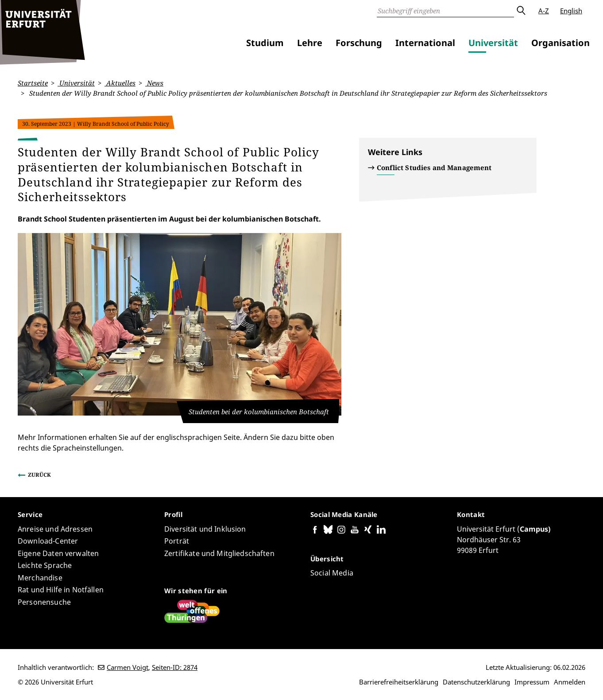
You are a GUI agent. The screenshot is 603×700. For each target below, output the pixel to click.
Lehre (310, 43)
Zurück (39, 475)
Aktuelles (120, 83)
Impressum (532, 682)
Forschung (359, 43)
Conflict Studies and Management (434, 167)
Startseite (33, 83)
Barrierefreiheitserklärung (399, 682)
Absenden (521, 11)
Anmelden (570, 682)
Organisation (560, 43)
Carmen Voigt (128, 667)
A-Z (544, 11)
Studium (265, 43)
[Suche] (445, 11)
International (425, 43)
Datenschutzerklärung (476, 682)
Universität (493, 43)
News (154, 83)
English (571, 11)
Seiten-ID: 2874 (175, 667)
